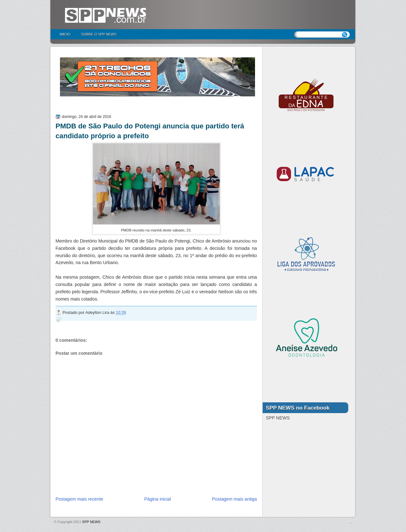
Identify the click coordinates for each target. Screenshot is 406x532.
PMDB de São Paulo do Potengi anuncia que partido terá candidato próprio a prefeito (150, 131)
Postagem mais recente (79, 499)
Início (65, 34)
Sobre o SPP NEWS (99, 34)
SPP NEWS (91, 522)
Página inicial (158, 499)
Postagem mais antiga (235, 499)
